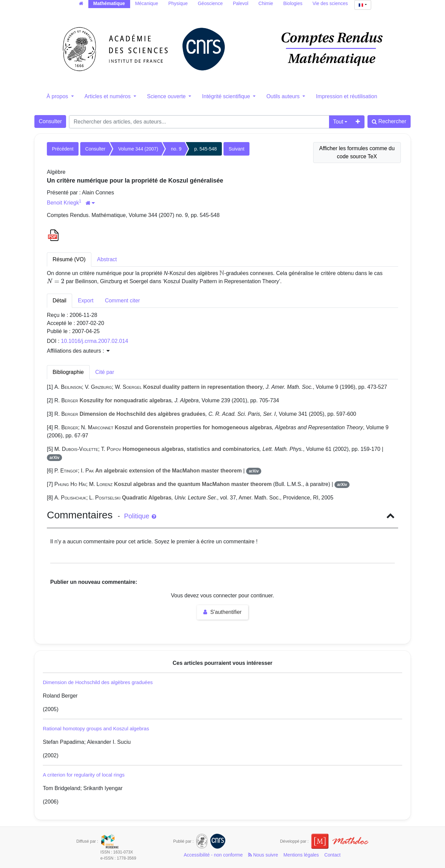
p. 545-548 (205, 149)
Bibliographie (68, 372)
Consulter (50, 121)
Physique (178, 3)
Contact (332, 855)
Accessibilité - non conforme (213, 855)
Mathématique (109, 3)
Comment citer (122, 301)
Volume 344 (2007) (138, 149)
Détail (60, 301)
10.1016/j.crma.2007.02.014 (95, 341)
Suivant (236, 149)
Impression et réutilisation (346, 96)
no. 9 (176, 149)
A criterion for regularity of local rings (84, 775)
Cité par (105, 372)
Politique (140, 516)
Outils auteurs (284, 96)
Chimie (266, 3)
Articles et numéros (108, 96)
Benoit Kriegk (63, 203)
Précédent (63, 149)
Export (86, 301)
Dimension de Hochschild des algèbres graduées (98, 682)
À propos (58, 96)
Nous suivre (263, 855)
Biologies (293, 3)
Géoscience (210, 3)
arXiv (54, 458)
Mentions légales (301, 855)
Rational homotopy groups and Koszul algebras (96, 728)
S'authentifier (222, 612)
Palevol (241, 3)
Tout (338, 122)
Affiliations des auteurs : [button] (78, 351)
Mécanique (147, 3)
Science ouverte (167, 96)
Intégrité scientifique (227, 96)
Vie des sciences (330, 3)
